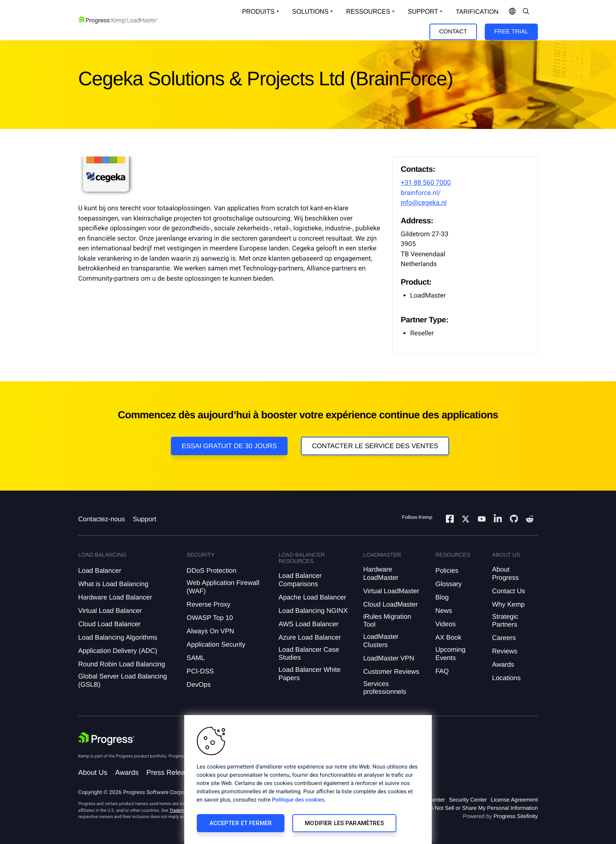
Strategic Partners (505, 621)
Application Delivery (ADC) (118, 651)
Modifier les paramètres (344, 823)
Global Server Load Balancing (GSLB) (123, 680)
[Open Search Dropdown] (526, 12)
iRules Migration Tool (387, 621)
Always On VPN (210, 631)
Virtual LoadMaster (391, 591)
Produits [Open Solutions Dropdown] (258, 12)
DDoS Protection (212, 571)
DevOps (199, 685)
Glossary (448, 584)
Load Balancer (100, 571)
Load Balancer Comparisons (300, 580)
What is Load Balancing (113, 584)
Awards (503, 665)
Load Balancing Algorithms (118, 637)
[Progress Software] (106, 739)
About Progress (505, 573)
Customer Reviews (391, 672)
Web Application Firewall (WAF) (223, 587)
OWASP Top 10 (210, 618)
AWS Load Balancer (308, 624)
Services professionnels (385, 688)
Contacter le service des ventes (375, 446)
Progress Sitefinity (516, 816)
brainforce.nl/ (421, 193)
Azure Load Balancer (310, 637)
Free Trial (511, 32)
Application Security (216, 644)
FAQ (442, 671)
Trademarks (181, 810)
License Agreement (514, 800)
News (444, 611)
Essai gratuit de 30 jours (229, 446)
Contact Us (508, 591)
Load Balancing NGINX (313, 611)
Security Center (468, 800)
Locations (506, 678)
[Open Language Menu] (512, 12)
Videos (445, 624)
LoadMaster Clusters (381, 641)
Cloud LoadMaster (390, 604)
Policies (447, 571)
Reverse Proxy (208, 604)
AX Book (448, 637)
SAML (196, 658)
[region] (308, 780)
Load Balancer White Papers (310, 674)
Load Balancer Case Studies (309, 654)
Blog (442, 597)
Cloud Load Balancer (109, 624)
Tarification (477, 12)
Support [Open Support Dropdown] (423, 12)
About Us (93, 772)
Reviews (504, 651)
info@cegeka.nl (424, 203)
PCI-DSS (200, 671)
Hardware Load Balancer (115, 597)
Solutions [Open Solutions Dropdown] (310, 12)
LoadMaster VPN (388, 658)
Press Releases (171, 772)
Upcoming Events (450, 654)
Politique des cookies (298, 800)
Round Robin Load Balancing (122, 664)
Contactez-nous (102, 519)
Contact (453, 32)
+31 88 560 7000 (426, 183)
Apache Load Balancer (312, 597)
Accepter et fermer (241, 823)
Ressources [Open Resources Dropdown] (368, 12)
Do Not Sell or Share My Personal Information (482, 808)
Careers (504, 638)
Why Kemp (508, 604)
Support (145, 519)
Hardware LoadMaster (381, 573)
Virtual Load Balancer (110, 611)
